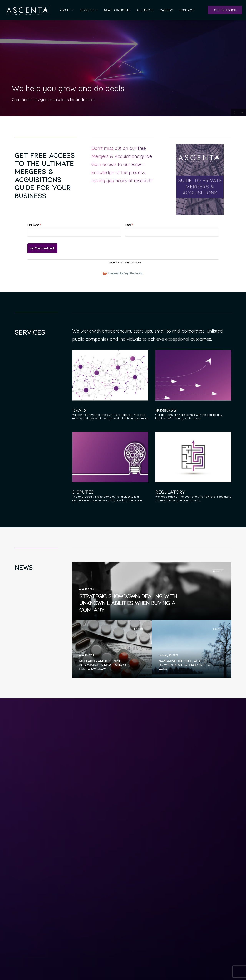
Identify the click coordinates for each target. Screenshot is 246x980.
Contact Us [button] (183, 952)
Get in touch (225, 10)
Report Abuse (115, 263)
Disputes (83, 492)
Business (166, 410)
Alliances (145, 10)
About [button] (67, 10)
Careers (166, 10)
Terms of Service (133, 263)
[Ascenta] (28, 10)
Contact (187, 10)
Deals (79, 410)
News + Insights (117, 10)
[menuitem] (67, 10)
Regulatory (170, 492)
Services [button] (89, 10)
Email (134, 225)
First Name (39, 225)
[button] (110, 375)
